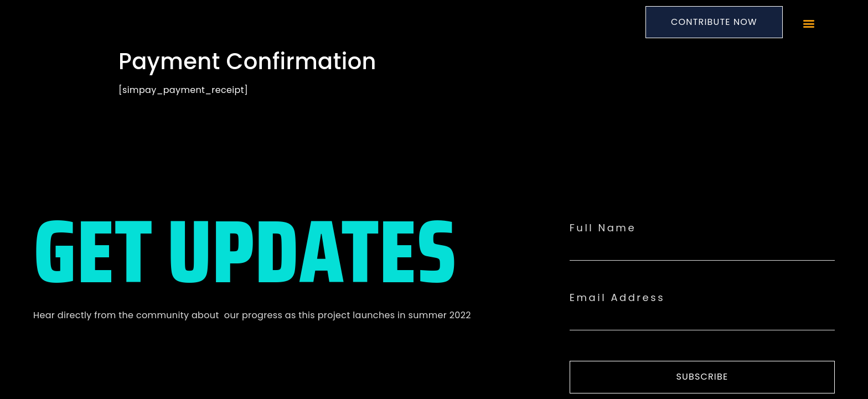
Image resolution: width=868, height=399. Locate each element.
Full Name (603, 228)
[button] (808, 24)
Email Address (617, 298)
